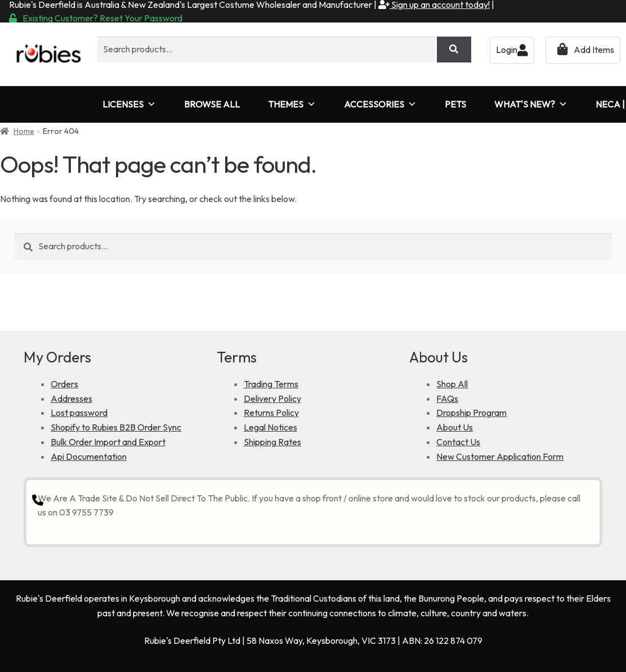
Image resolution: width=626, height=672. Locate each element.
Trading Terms (271, 384)
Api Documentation (89, 456)
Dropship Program (471, 413)
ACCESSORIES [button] (380, 104)
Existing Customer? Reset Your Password (96, 18)
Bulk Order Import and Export (108, 442)
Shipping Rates (272, 442)
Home (24, 131)
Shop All (452, 384)
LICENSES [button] (129, 104)
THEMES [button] (292, 104)
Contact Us (458, 442)
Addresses (71, 398)
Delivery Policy (272, 398)
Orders (64, 384)
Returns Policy (271, 413)
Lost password (79, 413)
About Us (455, 427)
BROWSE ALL (212, 104)
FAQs (447, 398)
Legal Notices (270, 427)
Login (512, 50)
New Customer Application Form (500, 456)
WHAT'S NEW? (531, 104)
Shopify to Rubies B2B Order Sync (116, 427)
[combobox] (266, 50)
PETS (455, 104)
